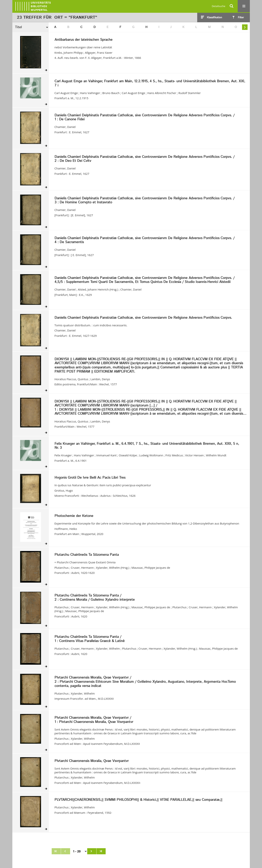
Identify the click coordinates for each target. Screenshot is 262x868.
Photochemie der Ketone (74, 516)
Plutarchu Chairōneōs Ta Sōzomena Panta (87, 555)
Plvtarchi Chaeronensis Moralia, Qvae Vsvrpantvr (92, 761)
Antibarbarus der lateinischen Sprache (84, 40)
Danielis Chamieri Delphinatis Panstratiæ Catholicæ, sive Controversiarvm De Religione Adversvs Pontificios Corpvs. (143, 318)
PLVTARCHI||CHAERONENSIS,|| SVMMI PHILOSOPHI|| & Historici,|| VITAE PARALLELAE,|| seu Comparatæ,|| (138, 800)
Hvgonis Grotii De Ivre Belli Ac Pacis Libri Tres (90, 478)
